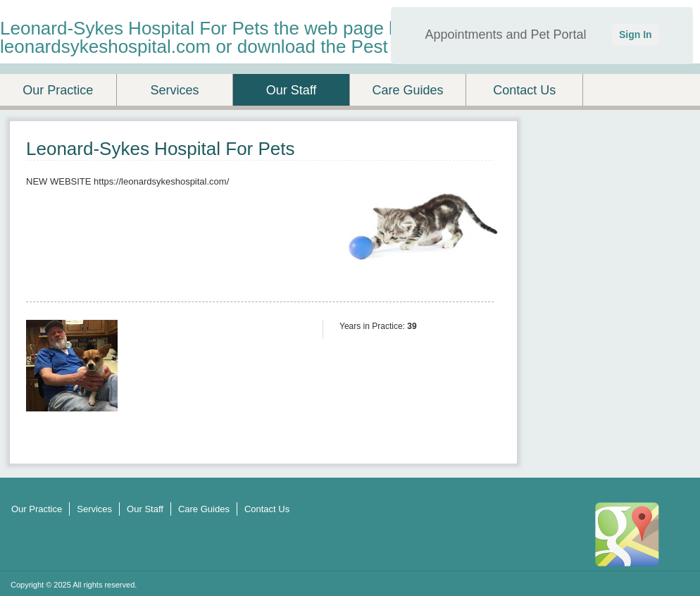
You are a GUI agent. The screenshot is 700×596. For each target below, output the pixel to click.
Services (174, 90)
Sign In (636, 35)
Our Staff (292, 90)
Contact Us (524, 90)
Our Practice (58, 90)
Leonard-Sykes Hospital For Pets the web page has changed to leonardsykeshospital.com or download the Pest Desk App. (257, 37)
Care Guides (408, 90)
